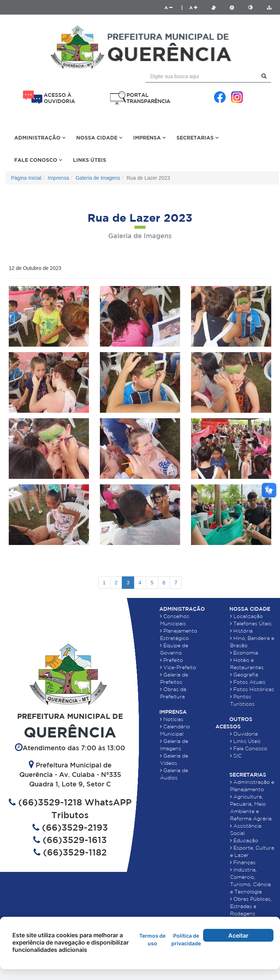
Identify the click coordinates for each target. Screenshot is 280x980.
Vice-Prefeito (178, 667)
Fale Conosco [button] (38, 160)
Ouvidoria (244, 734)
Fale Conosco (249, 748)
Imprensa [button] (149, 138)
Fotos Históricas (252, 689)
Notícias (172, 719)
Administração (182, 609)
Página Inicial (26, 178)
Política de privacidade (186, 939)
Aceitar (238, 935)
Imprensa (58, 178)
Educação (244, 840)
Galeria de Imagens (98, 178)
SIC (236, 756)
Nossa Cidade (250, 609)
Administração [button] (40, 138)
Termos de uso (152, 939)
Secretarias (248, 775)
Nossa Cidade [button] (99, 138)
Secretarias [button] (197, 138)
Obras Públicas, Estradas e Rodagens (251, 906)
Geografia (244, 675)
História (241, 631)
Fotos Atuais (248, 682)
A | (174, 7)
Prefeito (172, 660)
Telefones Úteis (251, 624)
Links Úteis (90, 160)
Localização (246, 616)
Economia (244, 653)
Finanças (243, 862)
